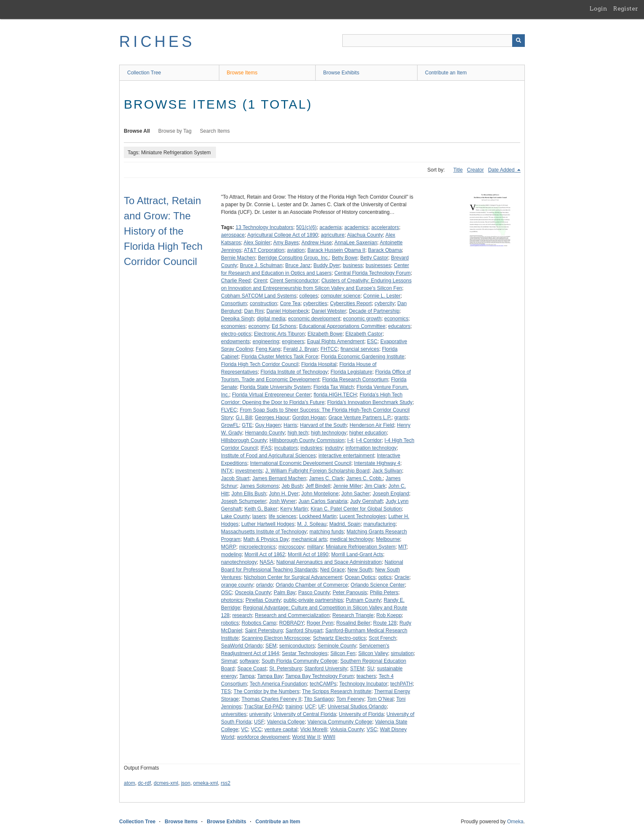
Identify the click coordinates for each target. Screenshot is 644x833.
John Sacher (356, 494)
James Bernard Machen (279, 478)
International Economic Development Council (301, 463)
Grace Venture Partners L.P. (360, 418)
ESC (372, 341)
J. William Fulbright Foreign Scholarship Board (318, 471)
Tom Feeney (350, 699)
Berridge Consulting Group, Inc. (293, 258)
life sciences (282, 516)
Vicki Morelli (314, 729)
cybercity (384, 303)
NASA (266, 562)
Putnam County (364, 600)
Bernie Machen (238, 258)
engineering (266, 341)
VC (244, 729)
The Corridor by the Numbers (266, 691)
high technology (329, 433)
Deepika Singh (237, 319)
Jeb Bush (292, 486)
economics (396, 319)
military (315, 547)
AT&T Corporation (264, 250)
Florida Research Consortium (355, 380)
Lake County (235, 516)
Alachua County (365, 235)
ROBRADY (291, 623)
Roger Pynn (320, 623)
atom (130, 783)
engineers (293, 341)
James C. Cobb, (365, 478)
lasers (259, 516)
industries (311, 448)
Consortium (234, 303)
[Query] (434, 41)
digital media (271, 319)
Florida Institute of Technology (294, 372)
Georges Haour (272, 418)
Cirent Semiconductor (294, 281)
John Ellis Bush (249, 494)
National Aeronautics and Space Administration (329, 562)
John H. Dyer (284, 494)
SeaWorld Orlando (242, 646)
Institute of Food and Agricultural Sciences (268, 456)
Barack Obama (385, 250)
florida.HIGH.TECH (335, 395)
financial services (360, 349)
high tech (298, 433)
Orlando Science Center (378, 585)
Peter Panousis (350, 593)
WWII (329, 737)
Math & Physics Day (266, 539)
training (294, 707)
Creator (475, 170)
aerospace (233, 235)
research (242, 615)
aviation (296, 250)
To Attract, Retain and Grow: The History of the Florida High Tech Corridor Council (163, 231)
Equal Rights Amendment (336, 341)
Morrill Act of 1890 (308, 554)
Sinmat (229, 661)
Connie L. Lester (382, 296)
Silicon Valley (373, 653)
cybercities (315, 303)
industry (334, 448)
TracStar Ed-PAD (263, 707)
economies (233, 326)
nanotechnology (239, 562)
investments (249, 471)
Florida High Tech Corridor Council (260, 364)
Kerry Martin (294, 509)
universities (234, 714)
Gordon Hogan (309, 418)
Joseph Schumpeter (244, 501)
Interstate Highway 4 (377, 463)
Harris (290, 425)
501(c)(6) (307, 227)
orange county (237, 585)
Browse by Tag (175, 131)
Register (626, 8)
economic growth (362, 319)
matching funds (326, 532)
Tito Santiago (319, 699)
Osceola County (253, 593)
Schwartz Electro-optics (339, 638)
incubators (286, 448)
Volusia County (347, 729)
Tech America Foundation (278, 684)
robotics (230, 623)
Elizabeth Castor (364, 334)
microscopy (291, 547)
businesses (378, 265)
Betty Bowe (345, 258)
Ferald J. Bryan (300, 349)
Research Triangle (353, 615)
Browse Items (242, 73)
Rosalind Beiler (353, 623)
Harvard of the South (323, 425)
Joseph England (391, 494)
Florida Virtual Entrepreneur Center (272, 395)
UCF (310, 707)
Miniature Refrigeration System (361, 547)
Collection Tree (144, 73)
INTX (227, 471)
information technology (371, 448)
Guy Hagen (268, 425)
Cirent (260, 281)
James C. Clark (326, 478)
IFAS (266, 448)
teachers (366, 676)
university (260, 714)
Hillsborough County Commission (307, 440)
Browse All (137, 131)
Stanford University (326, 669)
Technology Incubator (363, 684)
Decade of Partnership (374, 311)
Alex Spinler (257, 243)
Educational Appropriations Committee (342, 326)
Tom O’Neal (381, 699)
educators (400, 326)
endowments (235, 341)
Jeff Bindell (318, 486)
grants (401, 418)
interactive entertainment (346, 456)
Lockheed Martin (318, 516)
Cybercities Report (351, 303)
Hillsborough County (244, 440)
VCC (256, 729)
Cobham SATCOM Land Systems (259, 296)
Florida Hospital (319, 364)
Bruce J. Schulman (261, 265)
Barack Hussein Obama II (336, 250)
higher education (368, 433)
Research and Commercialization (292, 615)
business (353, 265)
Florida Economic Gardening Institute (363, 357)
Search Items (215, 131)
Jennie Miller (347, 486)
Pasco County (314, 593)
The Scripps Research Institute (337, 691)
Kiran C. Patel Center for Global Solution (356, 509)
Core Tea (290, 303)
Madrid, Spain (345, 524)
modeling (231, 554)
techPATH (401, 684)
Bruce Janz (298, 265)
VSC (372, 729)
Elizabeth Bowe (325, 334)
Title (458, 170)
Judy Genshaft (366, 501)
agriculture (333, 235)
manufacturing (379, 524)
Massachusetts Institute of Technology (264, 532)
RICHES (157, 42)
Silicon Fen (343, 653)
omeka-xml (206, 783)
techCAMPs (323, 684)
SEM (271, 646)
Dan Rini (254, 311)
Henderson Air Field (372, 425)
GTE (247, 425)
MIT (402, 547)
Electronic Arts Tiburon (279, 334)
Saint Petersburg (264, 631)
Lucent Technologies (362, 516)
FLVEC (229, 410)
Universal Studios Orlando (357, 707)
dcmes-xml (166, 783)
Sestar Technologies (305, 653)
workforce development (263, 737)
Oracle (402, 577)
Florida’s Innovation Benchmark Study (370, 402)
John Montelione (320, 494)
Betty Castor (374, 258)
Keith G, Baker (261, 509)
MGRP (229, 547)
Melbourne (388, 539)
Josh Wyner (282, 501)
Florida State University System (275, 387)
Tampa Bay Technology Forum (319, 676)
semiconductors (297, 646)
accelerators (385, 227)
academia (330, 227)
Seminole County (337, 646)
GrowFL (230, 425)
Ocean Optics (360, 577)
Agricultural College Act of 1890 (282, 235)
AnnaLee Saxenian (356, 243)
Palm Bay (285, 593)
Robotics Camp (259, 623)
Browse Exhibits (341, 73)
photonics (232, 600)
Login (598, 8)
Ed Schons (284, 326)
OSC (226, 593)
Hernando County (265, 433)
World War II (306, 737)
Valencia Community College (340, 722)
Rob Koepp (389, 615)
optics (385, 577)
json (186, 783)
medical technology (351, 539)
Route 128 (385, 623)
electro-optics (236, 334)
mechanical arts (309, 539)
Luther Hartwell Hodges (268, 524)
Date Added (502, 170)
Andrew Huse (317, 243)
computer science (341, 296)
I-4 (350, 440)
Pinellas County (263, 600)
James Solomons (259, 486)
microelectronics (258, 547)
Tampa (247, 676)
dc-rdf (144, 783)
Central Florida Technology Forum (372, 273)
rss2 (225, 783)
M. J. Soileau (312, 524)
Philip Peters (384, 593)
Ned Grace (333, 570)
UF (322, 707)
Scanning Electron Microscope (276, 638)
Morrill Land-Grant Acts (357, 554)
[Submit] (518, 41)
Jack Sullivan (387, 471)
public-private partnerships (313, 600)
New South (360, 570)
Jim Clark (375, 486)
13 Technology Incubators (264, 227)
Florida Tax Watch (334, 387)
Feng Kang (268, 349)
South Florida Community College (299, 661)
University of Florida (361, 714)
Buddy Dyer (327, 265)
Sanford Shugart (304, 631)
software (249, 661)
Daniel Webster (329, 311)
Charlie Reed (236, 281)
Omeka (515, 822)
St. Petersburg (285, 669)
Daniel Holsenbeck (287, 311)
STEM (357, 669)
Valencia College (286, 722)
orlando (265, 585)
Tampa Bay (270, 676)
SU (371, 669)
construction (263, 303)
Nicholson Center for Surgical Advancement (293, 577)
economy (259, 326)
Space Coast (252, 669)
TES (226, 691)
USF (259, 722)
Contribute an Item (446, 73)
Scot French (383, 638)
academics (356, 227)
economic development (314, 319)
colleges (308, 296)
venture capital (281, 729)
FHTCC (329, 349)
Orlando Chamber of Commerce (312, 585)
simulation (402, 653)
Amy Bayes (286, 243)
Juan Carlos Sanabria (323, 501)
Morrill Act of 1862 (265, 554)
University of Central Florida (305, 714)
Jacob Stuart (235, 478)
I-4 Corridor (369, 440)
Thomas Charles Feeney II (271, 699)
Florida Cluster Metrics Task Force (280, 357)
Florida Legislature (351, 372)
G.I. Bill (244, 418)
